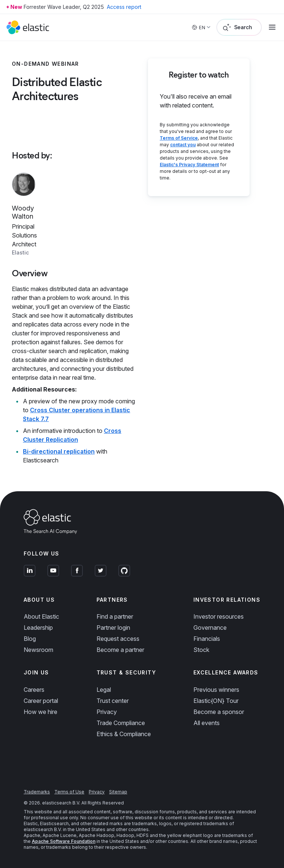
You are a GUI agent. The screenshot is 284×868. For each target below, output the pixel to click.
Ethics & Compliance (124, 734)
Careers (34, 690)
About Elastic (41, 616)
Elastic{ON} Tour (216, 701)
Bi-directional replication (59, 451)
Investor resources (219, 616)
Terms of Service (179, 138)
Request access (118, 639)
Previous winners (216, 690)
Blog (30, 639)
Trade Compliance (121, 723)
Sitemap (118, 792)
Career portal (41, 701)
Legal (104, 690)
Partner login (113, 628)
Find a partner (115, 616)
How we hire (40, 712)
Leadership (38, 628)
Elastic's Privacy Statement (189, 165)
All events (207, 723)
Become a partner (120, 650)
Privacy (107, 712)
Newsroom (38, 650)
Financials (207, 639)
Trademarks (37, 792)
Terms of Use (69, 792)
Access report (124, 7)
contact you (183, 145)
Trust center (113, 701)
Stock (201, 650)
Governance (210, 628)
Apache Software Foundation (64, 841)
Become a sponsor (219, 712)
